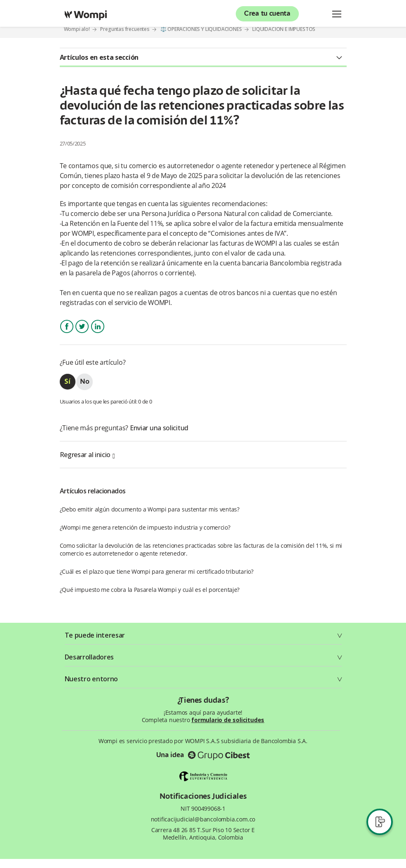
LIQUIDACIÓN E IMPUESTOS (284, 29)
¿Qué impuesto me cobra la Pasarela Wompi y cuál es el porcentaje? (150, 590)
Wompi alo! (77, 29)
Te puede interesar (95, 635)
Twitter (82, 334)
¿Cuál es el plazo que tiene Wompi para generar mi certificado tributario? (157, 571)
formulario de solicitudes (228, 720)
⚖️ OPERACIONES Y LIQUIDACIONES (201, 29)
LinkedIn (98, 334)
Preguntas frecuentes (125, 29)
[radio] (68, 382)
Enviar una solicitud (159, 428)
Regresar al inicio (87, 455)
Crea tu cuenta (267, 14)
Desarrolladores (89, 657)
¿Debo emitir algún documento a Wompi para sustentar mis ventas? (150, 509)
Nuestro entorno (92, 679)
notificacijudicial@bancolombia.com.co (203, 819)
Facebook (67, 334)
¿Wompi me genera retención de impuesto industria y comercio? (145, 527)
